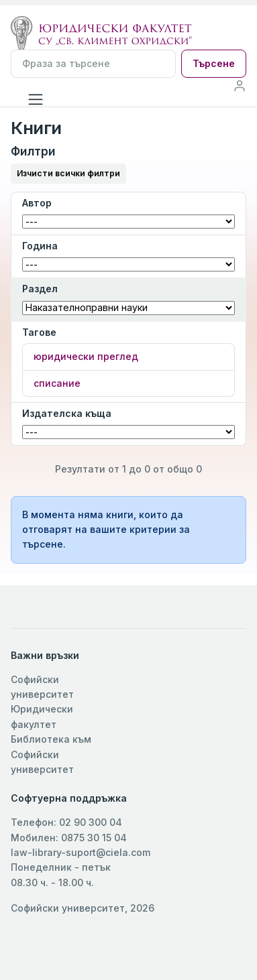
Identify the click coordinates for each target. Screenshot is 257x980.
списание (57, 383)
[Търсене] (93, 64)
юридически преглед (86, 356)
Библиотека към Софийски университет (51, 754)
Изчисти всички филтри (68, 173)
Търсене (214, 63)
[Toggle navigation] (36, 100)
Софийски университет (42, 687)
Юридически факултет (42, 716)
